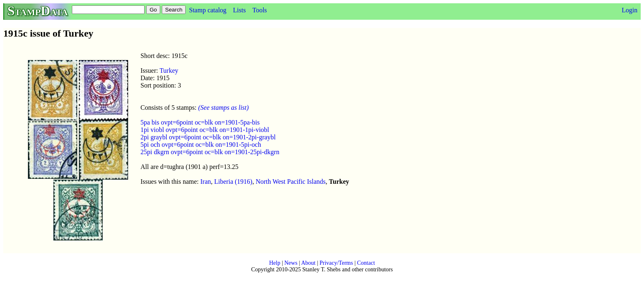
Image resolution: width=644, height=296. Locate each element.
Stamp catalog (208, 10)
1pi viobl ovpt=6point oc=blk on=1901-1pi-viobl (205, 130)
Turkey (169, 71)
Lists (239, 10)
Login (630, 10)
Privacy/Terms (336, 263)
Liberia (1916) (233, 182)
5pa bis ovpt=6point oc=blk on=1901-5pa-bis (200, 122)
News (291, 263)
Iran (206, 182)
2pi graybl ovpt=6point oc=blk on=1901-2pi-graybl (208, 137)
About (308, 263)
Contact (366, 263)
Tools (259, 10)
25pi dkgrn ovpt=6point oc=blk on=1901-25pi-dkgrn (210, 152)
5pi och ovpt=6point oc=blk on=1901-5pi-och (201, 145)
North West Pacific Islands (290, 182)
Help (275, 263)
